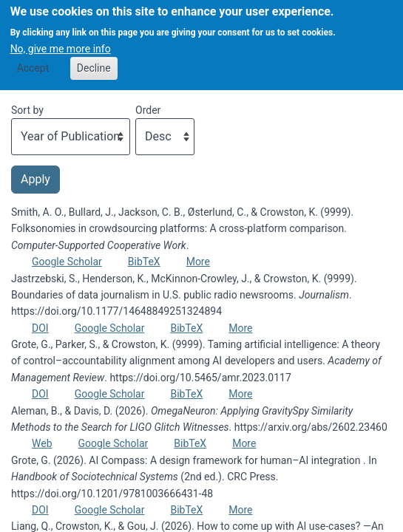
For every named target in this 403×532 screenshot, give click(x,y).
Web (42, 443)
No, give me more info (61, 43)
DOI (40, 328)
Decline (94, 62)
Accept (33, 62)
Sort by (27, 110)
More (198, 262)
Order (148, 110)
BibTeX (144, 262)
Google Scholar (67, 262)
